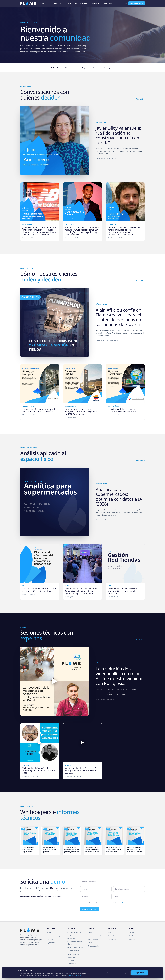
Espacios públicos (94, 946)
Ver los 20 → (141, 281)
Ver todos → (141, 640)
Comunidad (96, 3)
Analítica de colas (74, 951)
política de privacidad (124, 903)
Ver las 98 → (141, 99)
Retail (90, 932)
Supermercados (93, 939)
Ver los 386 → (140, 460)
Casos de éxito (71, 68)
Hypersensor (72, 3)
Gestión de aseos (73, 954)
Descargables (109, 68)
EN (126, 3)
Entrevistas (55, 68)
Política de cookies (75, 975)
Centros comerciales (95, 936)
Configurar (125, 973)
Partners (84, 3)
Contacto (132, 939)
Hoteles (91, 943)
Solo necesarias (112, 973)
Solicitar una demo (89, 909)
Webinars (94, 68)
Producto (46, 3)
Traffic (49, 932)
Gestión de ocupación (75, 947)
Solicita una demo (137, 3)
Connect (50, 939)
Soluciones (59, 3)
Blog (83, 68)
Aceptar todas (139, 973)
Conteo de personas (74, 932)
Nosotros (108, 3)
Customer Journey (54, 936)
